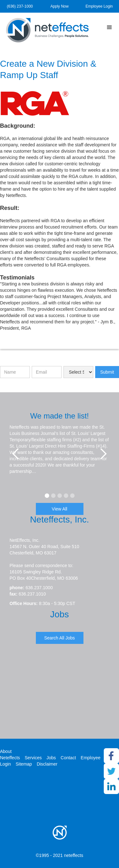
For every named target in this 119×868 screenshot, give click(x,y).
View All (60, 509)
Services (33, 758)
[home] (48, 30)
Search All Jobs (60, 638)
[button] (109, 28)
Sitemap (24, 764)
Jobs (51, 758)
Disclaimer (47, 764)
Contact (68, 758)
